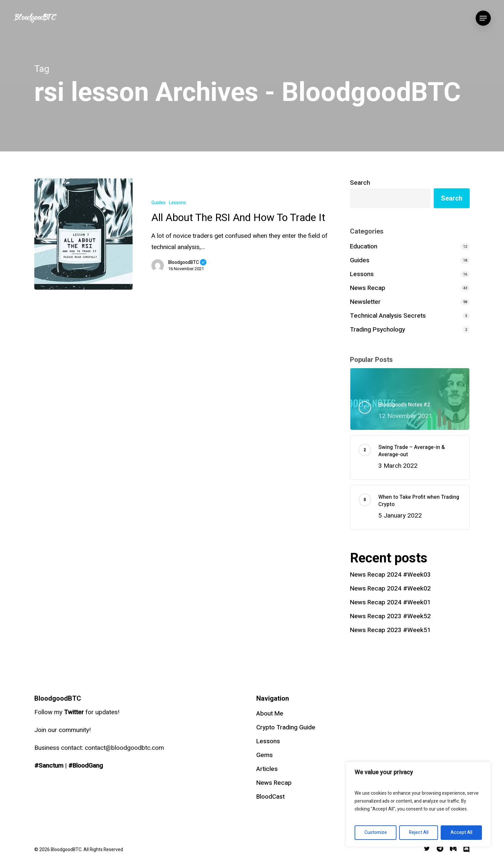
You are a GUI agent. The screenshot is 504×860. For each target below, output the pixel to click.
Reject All (419, 832)
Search (360, 183)
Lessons (177, 203)
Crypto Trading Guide (286, 727)
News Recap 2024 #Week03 (390, 575)
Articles (267, 769)
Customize (376, 832)
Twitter (74, 712)
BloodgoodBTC (187, 263)
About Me (270, 714)
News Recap (368, 288)
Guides (158, 203)
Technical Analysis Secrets (388, 316)
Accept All (461, 832)
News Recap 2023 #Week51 (390, 630)
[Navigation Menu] (483, 18)
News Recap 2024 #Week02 (390, 589)
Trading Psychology (378, 330)
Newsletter (365, 302)
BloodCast (270, 797)
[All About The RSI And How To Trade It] (83, 234)
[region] (418, 804)
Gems (265, 755)
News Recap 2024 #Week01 (390, 602)
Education (364, 246)
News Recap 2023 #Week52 (390, 616)
